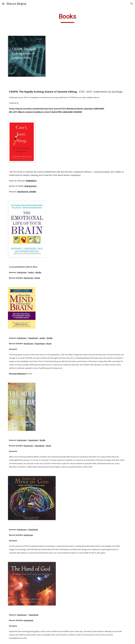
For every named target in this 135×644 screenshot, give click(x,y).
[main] (68, 18)
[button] (3, 4)
